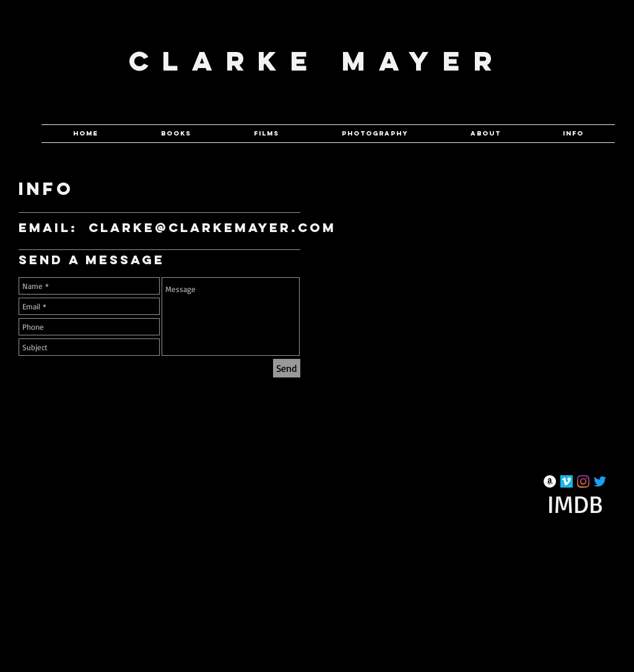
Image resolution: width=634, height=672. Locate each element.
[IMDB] (575, 504)
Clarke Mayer (317, 61)
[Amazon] (550, 481)
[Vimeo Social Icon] (567, 481)
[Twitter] (600, 481)
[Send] (287, 368)
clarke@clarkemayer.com (212, 227)
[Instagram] (583, 481)
